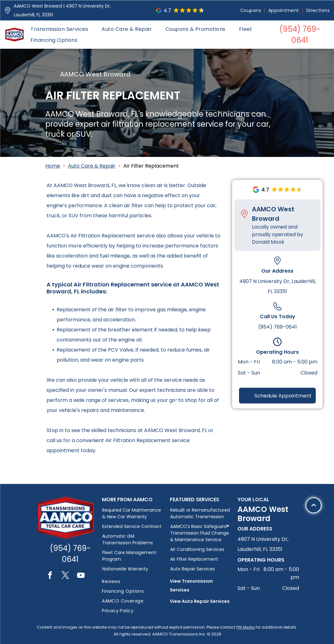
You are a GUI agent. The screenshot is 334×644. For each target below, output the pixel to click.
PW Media (245, 627)
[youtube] (81, 576)
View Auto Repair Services (200, 601)
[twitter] (65, 576)
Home (53, 166)
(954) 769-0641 (278, 327)
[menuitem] (251, 11)
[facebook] (50, 576)
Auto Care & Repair (92, 166)
